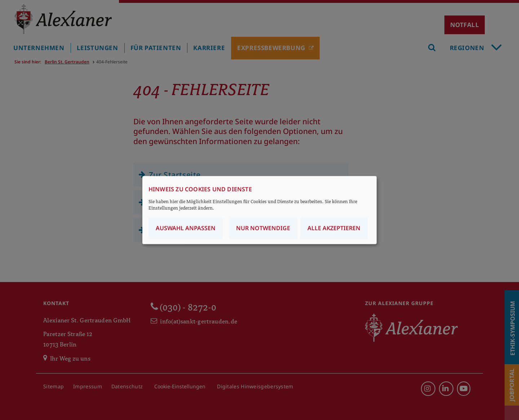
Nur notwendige (263, 228)
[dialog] (259, 210)
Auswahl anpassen (186, 228)
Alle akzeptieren (334, 228)
